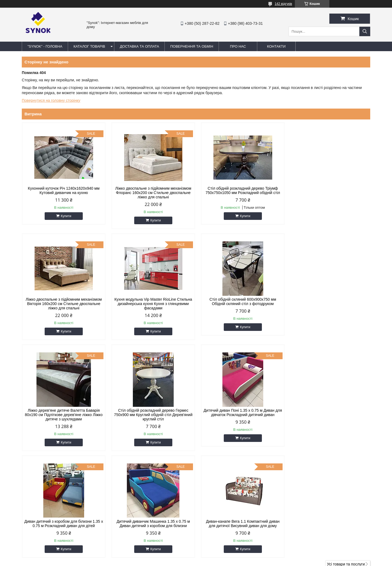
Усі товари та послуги (346, 453)
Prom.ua (221, 551)
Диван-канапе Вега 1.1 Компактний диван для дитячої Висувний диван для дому (329, 413)
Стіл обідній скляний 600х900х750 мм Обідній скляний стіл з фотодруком (152, 302)
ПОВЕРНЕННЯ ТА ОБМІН (192, 46)
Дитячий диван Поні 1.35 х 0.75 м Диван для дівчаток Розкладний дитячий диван (63, 413)
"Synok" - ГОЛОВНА (45, 46)
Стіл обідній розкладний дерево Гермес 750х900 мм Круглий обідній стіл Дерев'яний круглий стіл (329, 304)
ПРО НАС (238, 46)
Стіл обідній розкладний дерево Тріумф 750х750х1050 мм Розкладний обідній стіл (240, 190)
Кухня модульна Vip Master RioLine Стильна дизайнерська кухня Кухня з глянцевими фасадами (63, 304)
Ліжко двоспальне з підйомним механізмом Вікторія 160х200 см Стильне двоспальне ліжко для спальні (329, 193)
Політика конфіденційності (251, 561)
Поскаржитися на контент (209, 561)
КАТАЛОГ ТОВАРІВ (89, 46)
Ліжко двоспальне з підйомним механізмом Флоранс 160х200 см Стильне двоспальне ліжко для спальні (152, 193)
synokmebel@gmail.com (225, 505)
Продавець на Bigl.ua (196, 556)
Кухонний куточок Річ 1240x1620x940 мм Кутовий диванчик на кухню (63, 190)
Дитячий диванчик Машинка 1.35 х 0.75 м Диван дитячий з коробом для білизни (240, 413)
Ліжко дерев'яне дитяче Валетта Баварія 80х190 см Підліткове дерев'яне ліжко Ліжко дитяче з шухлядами (240, 304)
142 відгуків (283, 4)
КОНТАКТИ (276, 46)
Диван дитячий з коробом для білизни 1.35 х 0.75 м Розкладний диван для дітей (152, 413)
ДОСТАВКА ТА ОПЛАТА (139, 46)
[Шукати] (365, 31)
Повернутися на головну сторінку (51, 100)
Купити (65, 216)
